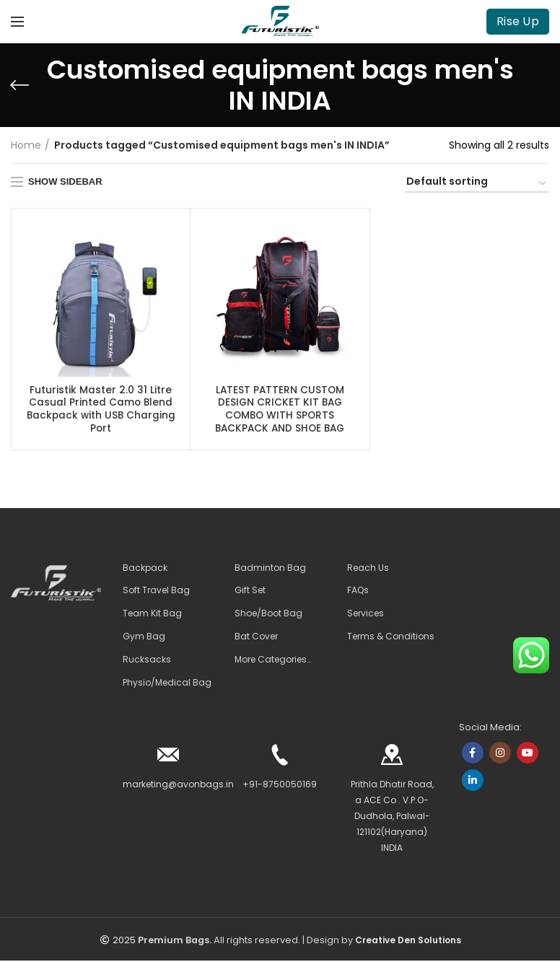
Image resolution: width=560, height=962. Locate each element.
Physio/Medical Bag (167, 683)
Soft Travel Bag (156, 592)
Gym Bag (144, 638)
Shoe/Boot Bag (268, 615)
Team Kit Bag (152, 615)
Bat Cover (256, 638)
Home (26, 145)
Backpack (145, 569)
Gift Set (250, 592)
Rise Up (518, 21)
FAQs (358, 592)
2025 (124, 941)
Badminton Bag (270, 569)
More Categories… (273, 661)
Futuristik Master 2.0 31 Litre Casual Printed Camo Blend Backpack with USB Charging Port (101, 410)
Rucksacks (147, 661)
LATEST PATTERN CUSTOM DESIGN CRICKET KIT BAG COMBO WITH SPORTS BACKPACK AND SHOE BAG (280, 410)
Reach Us (368, 569)
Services (366, 615)
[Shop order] (477, 184)
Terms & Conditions (391, 638)
